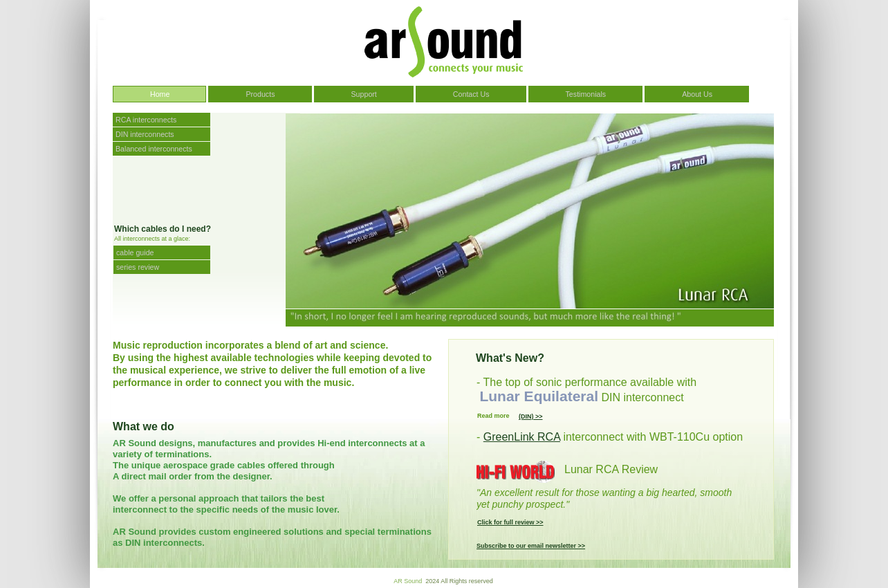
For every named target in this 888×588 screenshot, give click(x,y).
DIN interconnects (146, 134)
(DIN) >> (531, 416)
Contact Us (471, 94)
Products (260, 94)
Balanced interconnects (154, 149)
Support (364, 94)
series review (138, 267)
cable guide (135, 252)
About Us (697, 94)
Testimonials (586, 94)
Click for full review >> (510, 522)
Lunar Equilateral (539, 396)
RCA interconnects (146, 120)
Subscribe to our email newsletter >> (531, 546)
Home (160, 94)
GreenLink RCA (522, 437)
